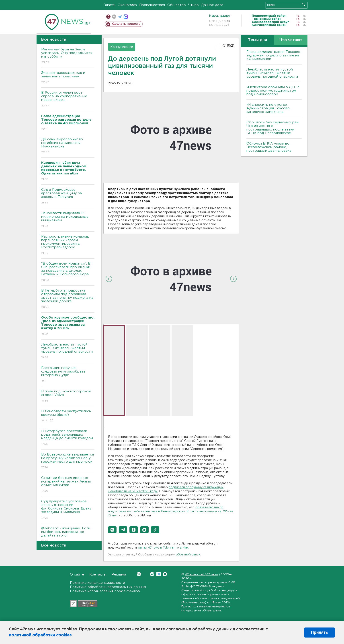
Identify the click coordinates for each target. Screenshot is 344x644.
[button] (112, 530)
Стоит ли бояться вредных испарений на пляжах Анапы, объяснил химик (68, 485)
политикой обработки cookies (40, 635)
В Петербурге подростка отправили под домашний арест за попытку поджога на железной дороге (68, 299)
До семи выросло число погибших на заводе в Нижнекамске (68, 146)
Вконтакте (139, 574)
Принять (319, 632)
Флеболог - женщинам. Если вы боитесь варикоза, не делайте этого (68, 535)
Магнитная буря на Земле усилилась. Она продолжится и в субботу (68, 56)
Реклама (119, 575)
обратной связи (188, 555)
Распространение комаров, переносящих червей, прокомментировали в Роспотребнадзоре (68, 245)
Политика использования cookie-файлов (105, 591)
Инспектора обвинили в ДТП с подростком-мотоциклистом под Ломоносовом (273, 91)
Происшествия (152, 5)
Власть (110, 5)
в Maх (184, 548)
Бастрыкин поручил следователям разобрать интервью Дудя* (68, 375)
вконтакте (114, 17)
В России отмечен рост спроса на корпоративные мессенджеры (68, 99)
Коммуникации (122, 47)
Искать (304, 5)
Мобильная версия (108, 17)
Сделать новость (126, 24)
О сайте (77, 575)
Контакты (98, 575)
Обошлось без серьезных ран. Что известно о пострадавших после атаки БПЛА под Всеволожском (273, 128)
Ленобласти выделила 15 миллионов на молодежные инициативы (68, 220)
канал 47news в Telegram (157, 548)
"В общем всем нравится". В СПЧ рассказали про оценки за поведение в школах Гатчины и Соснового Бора (68, 272)
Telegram (159, 574)
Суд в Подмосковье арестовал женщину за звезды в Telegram (68, 196)
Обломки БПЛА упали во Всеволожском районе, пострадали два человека (269, 147)
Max (165, 574)
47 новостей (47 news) (202, 575)
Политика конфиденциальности (97, 583)
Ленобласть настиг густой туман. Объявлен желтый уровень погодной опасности (68, 351)
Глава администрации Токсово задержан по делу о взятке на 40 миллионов (273, 55)
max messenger (126, 17)
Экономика (127, 5)
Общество (177, 5)
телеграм (120, 17)
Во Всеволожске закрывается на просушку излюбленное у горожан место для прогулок (68, 461)
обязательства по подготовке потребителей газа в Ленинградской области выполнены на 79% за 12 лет (171, 511)
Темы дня (257, 40)
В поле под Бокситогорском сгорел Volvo (68, 396)
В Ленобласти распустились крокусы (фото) (68, 416)
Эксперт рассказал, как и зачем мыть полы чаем (68, 78)
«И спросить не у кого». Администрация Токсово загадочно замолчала (268, 108)
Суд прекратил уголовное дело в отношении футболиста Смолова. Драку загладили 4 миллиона (68, 510)
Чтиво (193, 5)
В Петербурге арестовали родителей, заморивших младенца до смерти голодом (68, 438)
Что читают (291, 40)
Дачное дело (212, 5)
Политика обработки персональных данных (108, 587)
